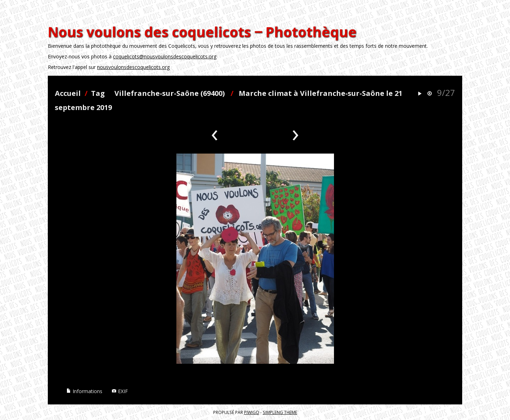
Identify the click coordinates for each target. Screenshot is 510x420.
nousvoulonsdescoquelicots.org (133, 67)
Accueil (68, 93)
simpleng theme (280, 412)
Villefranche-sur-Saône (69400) (170, 93)
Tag (98, 93)
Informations (84, 391)
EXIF (120, 391)
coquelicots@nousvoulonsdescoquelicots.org (165, 56)
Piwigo (252, 412)
